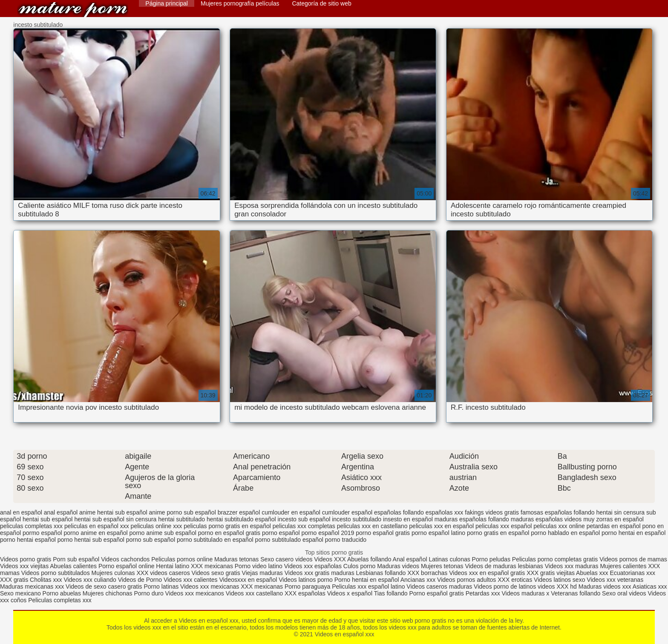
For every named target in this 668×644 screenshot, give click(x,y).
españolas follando (399, 512)
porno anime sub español (163, 533)
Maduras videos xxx (605, 586)
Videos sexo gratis (216, 573)
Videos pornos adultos (466, 580)
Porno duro (149, 593)
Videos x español (350, 593)
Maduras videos (398, 566)
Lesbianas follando (382, 573)
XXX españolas (305, 593)
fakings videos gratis (492, 512)
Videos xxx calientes (191, 580)
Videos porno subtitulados (56, 573)
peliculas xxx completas (304, 526)
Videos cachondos (126, 559)
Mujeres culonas (113, 573)
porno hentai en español (633, 533)
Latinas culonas (449, 559)
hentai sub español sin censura (115, 519)
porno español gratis (383, 533)
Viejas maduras (262, 573)
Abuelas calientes (73, 566)
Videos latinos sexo (559, 580)
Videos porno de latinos (505, 586)
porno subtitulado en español (215, 540)
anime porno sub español (183, 512)
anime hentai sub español (113, 512)
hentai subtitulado (181, 519)
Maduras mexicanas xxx (32, 586)
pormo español (42, 533)
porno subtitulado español (289, 540)
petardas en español (614, 526)
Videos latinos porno (306, 580)
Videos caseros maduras (439, 586)
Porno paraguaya (308, 586)
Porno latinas (162, 586)
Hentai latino (173, 566)
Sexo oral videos (625, 593)
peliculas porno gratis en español (227, 526)
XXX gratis (14, 580)
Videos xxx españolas (313, 566)
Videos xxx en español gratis (487, 573)
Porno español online (127, 566)
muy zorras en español (613, 519)
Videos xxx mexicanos (196, 593)
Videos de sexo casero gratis (104, 586)
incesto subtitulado (357, 519)
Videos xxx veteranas (615, 580)
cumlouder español (347, 512)
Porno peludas (491, 559)
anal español (61, 512)
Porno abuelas (62, 593)
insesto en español (408, 519)
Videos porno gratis (26, 559)
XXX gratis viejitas (551, 573)
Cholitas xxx (46, 580)
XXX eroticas (515, 580)
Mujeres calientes (623, 566)
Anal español (410, 559)
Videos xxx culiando (90, 580)
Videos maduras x (526, 593)
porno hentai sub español (91, 540)
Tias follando (392, 593)
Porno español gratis (437, 593)
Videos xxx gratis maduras (320, 573)
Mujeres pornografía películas (240, 3)
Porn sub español (76, 559)
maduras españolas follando (472, 519)
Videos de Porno (140, 580)
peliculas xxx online (559, 526)
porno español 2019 (328, 533)
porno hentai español (28, 540)
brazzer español (239, 512)
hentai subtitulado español (241, 519)
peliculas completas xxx (31, 526)
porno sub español (151, 540)
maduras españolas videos (546, 519)
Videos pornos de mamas (633, 559)
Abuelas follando (369, 559)
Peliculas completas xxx (60, 600)
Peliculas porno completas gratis (555, 559)
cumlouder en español (291, 512)
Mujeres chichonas (108, 593)
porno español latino (438, 533)
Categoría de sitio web (321, 3)
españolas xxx (445, 512)
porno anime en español (95, 533)
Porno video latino (259, 566)
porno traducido (346, 540)
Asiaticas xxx (650, 586)
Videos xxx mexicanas (210, 586)
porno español (281, 533)
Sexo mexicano (20, 593)
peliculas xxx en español (441, 526)
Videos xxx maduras (572, 566)
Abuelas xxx (592, 573)
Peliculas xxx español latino (368, 586)
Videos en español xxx (73, 10)
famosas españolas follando (558, 512)
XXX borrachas (427, 573)
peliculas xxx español (504, 526)
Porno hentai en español (367, 580)
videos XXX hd (557, 586)
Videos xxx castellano (254, 593)
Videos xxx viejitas (24, 566)
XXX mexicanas (212, 566)
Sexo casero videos (286, 559)
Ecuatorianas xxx (632, 573)
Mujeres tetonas (442, 566)
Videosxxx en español (248, 580)
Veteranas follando (576, 593)
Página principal (167, 3)
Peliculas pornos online (182, 559)
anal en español (21, 512)
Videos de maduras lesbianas (505, 566)
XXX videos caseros (164, 573)
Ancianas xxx (418, 580)
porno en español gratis (229, 533)
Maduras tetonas (236, 559)
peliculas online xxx (157, 526)
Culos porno (360, 566)
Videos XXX (330, 559)
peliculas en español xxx (97, 526)
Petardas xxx (484, 593)
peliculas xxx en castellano (372, 526)
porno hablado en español (565, 533)
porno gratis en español (498, 533)
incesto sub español (304, 519)
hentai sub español (48, 519)
